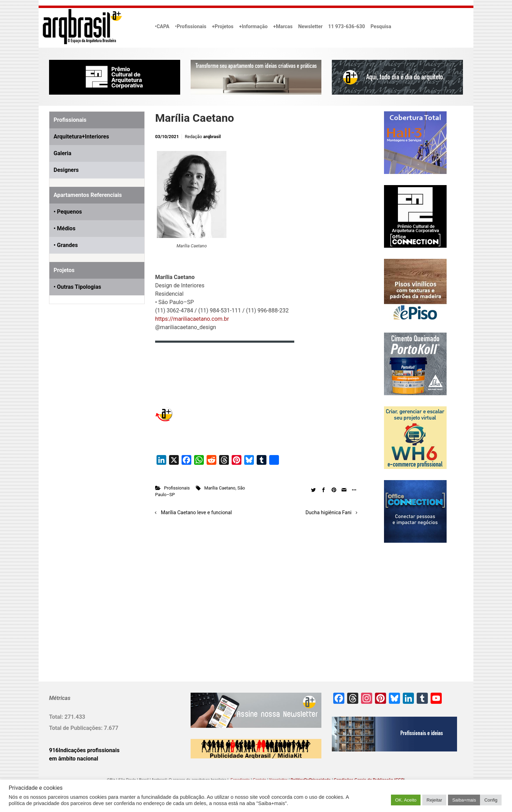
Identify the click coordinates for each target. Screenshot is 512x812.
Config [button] (491, 800)
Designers (66, 170)
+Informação (253, 27)
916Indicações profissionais (84, 750)
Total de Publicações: (77, 728)
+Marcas (283, 27)
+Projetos (223, 27)
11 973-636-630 (346, 27)
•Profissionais (191, 27)
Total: (57, 717)
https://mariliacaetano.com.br (192, 319)
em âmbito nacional (74, 759)
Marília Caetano (220, 488)
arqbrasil (212, 137)
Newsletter (310, 27)
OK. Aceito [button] (406, 800)
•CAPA (162, 27)
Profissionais (177, 488)
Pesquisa (381, 27)
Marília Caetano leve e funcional (197, 513)
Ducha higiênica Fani (328, 513)
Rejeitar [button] (434, 800)
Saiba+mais (464, 800)
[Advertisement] (93, 389)
